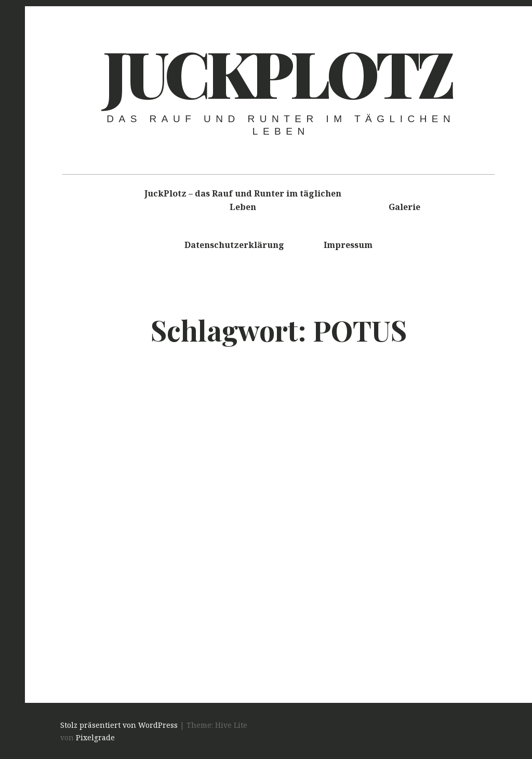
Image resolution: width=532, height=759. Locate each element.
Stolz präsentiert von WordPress (119, 725)
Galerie (404, 207)
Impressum (348, 245)
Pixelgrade (95, 737)
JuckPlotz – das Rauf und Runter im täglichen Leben (243, 200)
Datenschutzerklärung (234, 245)
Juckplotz (277, 72)
